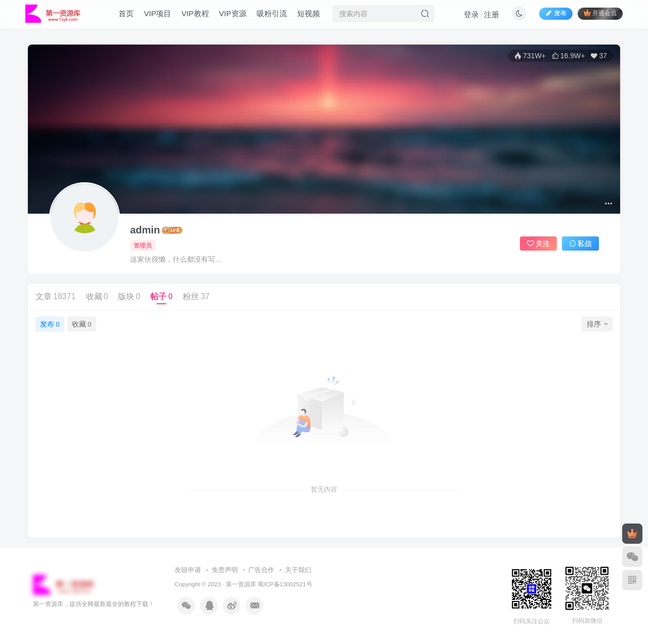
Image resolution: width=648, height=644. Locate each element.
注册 (511, 42)
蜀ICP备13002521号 (285, 584)
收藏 (97, 296)
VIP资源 (238, 17)
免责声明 (225, 570)
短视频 (314, 17)
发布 (50, 324)
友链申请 (188, 570)
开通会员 (595, 16)
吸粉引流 (277, 17)
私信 (581, 244)
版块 (129, 296)
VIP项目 (163, 17)
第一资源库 (241, 584)
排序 (597, 324)
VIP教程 (200, 17)
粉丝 (196, 296)
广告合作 (261, 570)
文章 (56, 296)
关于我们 (298, 570)
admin (145, 230)
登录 (491, 42)
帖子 (161, 296)
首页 (132, 17)
